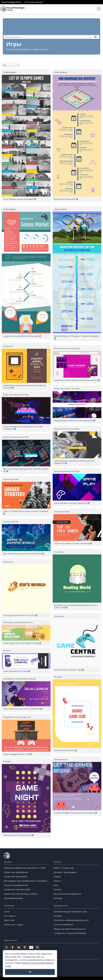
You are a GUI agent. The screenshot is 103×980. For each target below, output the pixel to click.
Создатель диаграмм (15, 876)
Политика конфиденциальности (71, 920)
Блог (56, 885)
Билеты (7, 651)
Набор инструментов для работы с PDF (25, 868)
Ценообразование (14, 898)
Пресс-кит (9, 920)
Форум (57, 876)
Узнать (57, 881)
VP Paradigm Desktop (34, 2)
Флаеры (58, 677)
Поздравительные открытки (17, 717)
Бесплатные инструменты (68, 894)
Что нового (10, 916)
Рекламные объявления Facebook (19, 679)
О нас (7, 912)
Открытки (8, 346)
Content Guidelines (63, 925)
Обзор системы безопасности (70, 929)
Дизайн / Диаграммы (65, 872)
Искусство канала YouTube (67, 348)
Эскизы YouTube (11, 479)
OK (30, 972)
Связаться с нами (13, 925)
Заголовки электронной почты (18, 622)
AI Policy (58, 916)
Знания (58, 889)
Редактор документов (16, 885)
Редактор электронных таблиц (21, 894)
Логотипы (59, 552)
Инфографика (10, 72)
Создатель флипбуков (16, 872)
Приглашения (61, 759)
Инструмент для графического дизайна (25, 881)
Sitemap (58, 898)
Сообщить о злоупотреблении (70, 933)
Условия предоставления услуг (70, 912)
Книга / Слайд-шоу (64, 868)
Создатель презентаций (17, 889)
